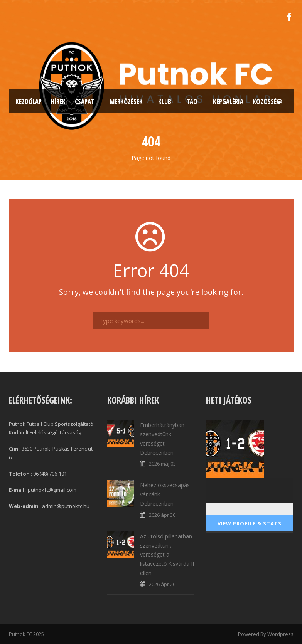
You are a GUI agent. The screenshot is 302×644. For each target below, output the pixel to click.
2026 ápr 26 (162, 584)
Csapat (84, 102)
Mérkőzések (126, 102)
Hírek (58, 102)
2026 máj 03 (162, 464)
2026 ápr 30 (162, 515)
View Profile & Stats (250, 523)
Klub (165, 102)
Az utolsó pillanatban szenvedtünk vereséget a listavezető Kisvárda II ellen (167, 555)
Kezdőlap (29, 102)
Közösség (267, 102)
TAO (192, 102)
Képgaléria (228, 102)
